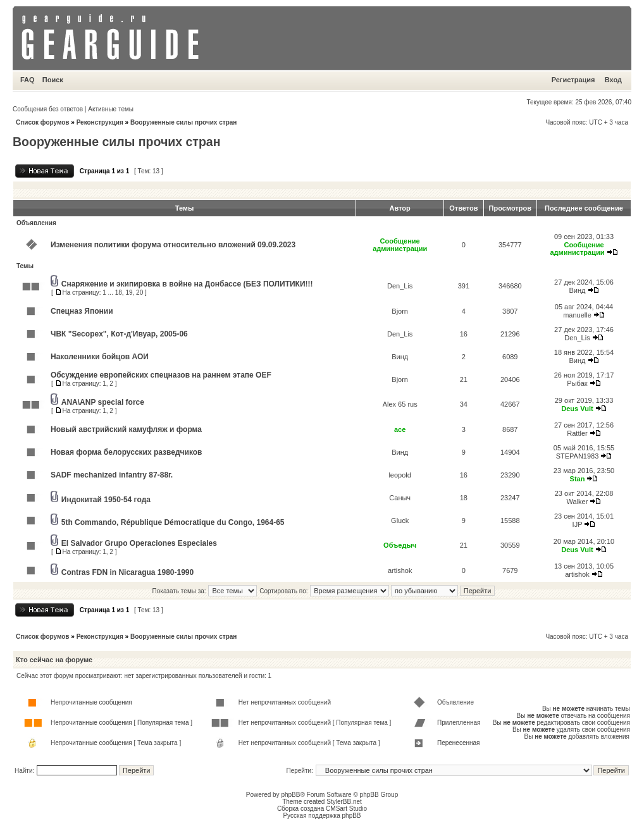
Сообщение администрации (400, 245)
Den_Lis (400, 286)
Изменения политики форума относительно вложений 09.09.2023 (173, 245)
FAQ (28, 80)
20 (139, 293)
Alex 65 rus (400, 404)
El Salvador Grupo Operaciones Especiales (139, 543)
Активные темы (111, 109)
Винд (577, 290)
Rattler (577, 433)
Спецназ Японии (82, 311)
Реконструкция (100, 122)
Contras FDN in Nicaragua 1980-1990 (127, 572)
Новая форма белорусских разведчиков (126, 452)
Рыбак (577, 383)
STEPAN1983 (578, 456)
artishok (400, 570)
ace (400, 429)
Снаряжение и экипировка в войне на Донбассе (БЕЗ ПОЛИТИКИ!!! (187, 284)
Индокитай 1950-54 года (106, 500)
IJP (578, 524)
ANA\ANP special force (103, 402)
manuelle (577, 315)
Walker (578, 502)
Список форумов (43, 122)
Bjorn (400, 311)
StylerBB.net (344, 802)
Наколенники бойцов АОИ (100, 357)
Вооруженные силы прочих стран (183, 122)
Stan (578, 479)
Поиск (53, 80)
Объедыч (400, 545)
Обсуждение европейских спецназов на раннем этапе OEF (161, 375)
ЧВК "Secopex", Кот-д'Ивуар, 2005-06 (119, 334)
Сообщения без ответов (48, 109)
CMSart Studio (346, 809)
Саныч (400, 498)
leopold (399, 475)
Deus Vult (577, 409)
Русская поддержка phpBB (322, 816)
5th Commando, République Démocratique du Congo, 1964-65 (173, 522)
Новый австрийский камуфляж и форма (126, 429)
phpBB (290, 795)
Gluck (400, 521)
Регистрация (573, 80)
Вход (613, 80)
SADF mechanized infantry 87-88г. (112, 475)
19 (129, 293)
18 (119, 293)
